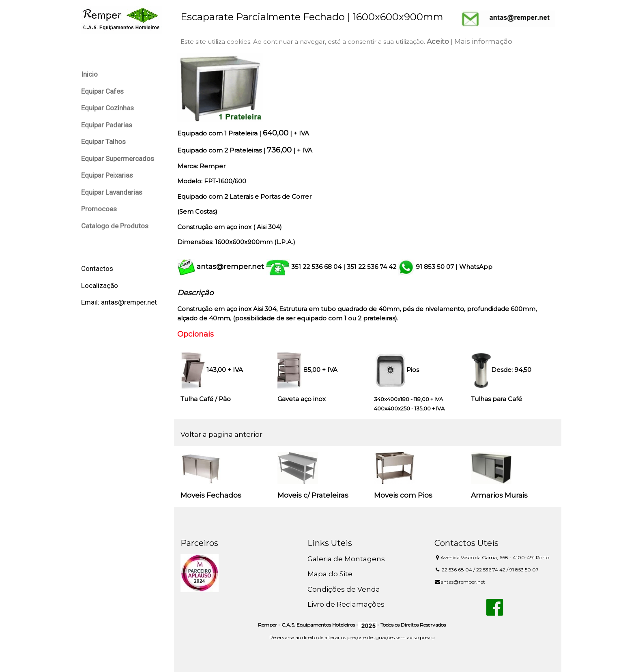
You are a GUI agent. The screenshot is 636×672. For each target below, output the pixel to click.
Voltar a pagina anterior (221, 434)
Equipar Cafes (102, 91)
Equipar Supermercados (118, 159)
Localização (100, 286)
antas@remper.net (230, 266)
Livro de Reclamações (346, 604)
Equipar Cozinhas (107, 108)
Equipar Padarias (107, 125)
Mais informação (483, 41)
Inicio (89, 74)
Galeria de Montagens (346, 559)
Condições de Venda (344, 589)
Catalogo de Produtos (115, 226)
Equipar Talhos (103, 142)
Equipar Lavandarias (112, 192)
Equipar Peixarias (107, 175)
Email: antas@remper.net (119, 302)
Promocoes (99, 209)
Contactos (97, 268)
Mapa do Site (330, 574)
